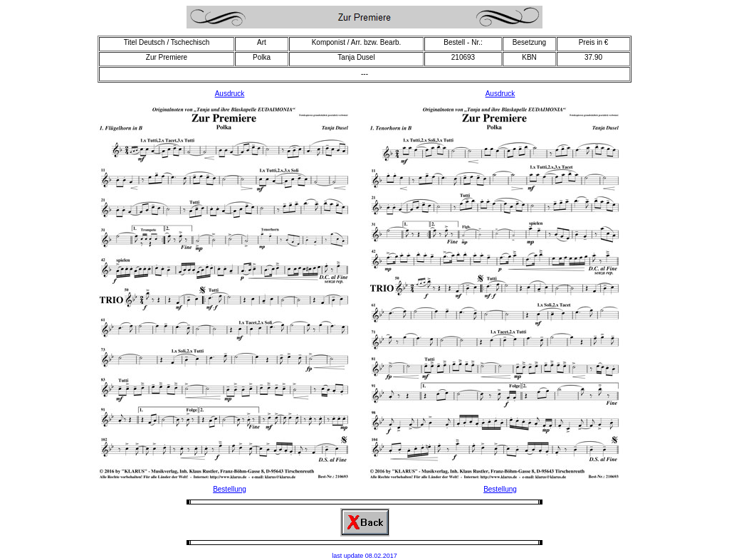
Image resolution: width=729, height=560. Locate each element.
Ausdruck (230, 94)
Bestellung (230, 489)
